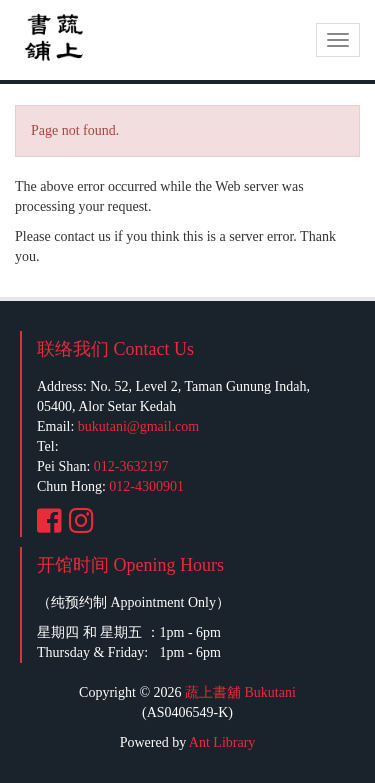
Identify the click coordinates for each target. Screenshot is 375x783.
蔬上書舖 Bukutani (240, 692)
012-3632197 (131, 466)
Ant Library (222, 742)
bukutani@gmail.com (138, 426)
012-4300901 (146, 486)
